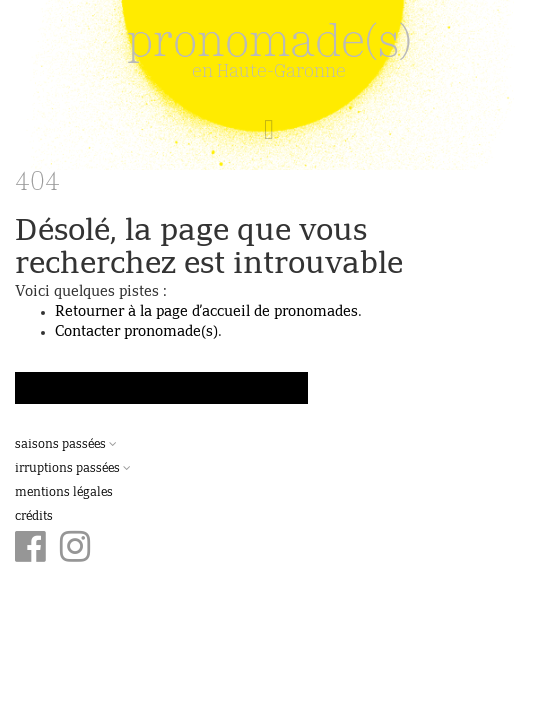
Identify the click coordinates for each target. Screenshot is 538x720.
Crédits (34, 517)
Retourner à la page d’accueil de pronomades (206, 312)
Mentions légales (64, 493)
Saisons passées (66, 445)
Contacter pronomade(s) (136, 332)
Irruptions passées (73, 469)
